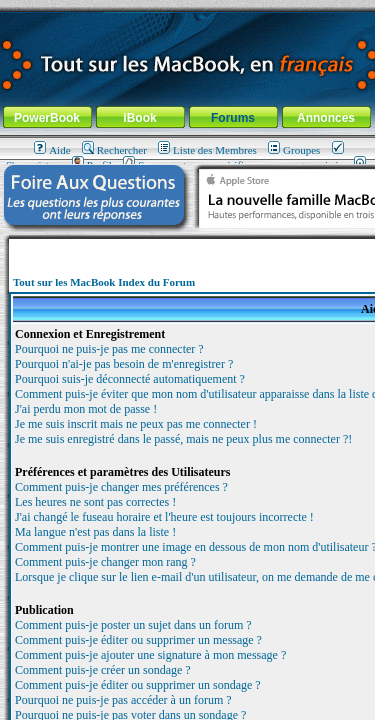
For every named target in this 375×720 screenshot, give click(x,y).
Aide (52, 150)
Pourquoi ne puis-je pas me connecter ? (109, 349)
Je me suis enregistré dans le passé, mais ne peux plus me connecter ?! (183, 439)
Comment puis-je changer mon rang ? (105, 562)
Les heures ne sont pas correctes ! (95, 502)
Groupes (294, 150)
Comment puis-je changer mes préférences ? (121, 487)
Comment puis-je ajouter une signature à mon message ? (150, 655)
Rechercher (114, 150)
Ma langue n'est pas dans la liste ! (95, 532)
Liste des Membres (207, 150)
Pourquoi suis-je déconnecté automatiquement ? (130, 379)
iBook (139, 118)
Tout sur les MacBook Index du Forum (104, 282)
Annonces (326, 118)
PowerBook (47, 118)
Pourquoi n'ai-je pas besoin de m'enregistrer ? (124, 364)
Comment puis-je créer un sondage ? (103, 670)
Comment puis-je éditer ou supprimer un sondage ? (138, 685)
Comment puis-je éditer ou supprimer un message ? (138, 640)
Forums (233, 118)
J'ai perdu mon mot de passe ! (86, 409)
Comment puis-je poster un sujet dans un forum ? (133, 625)
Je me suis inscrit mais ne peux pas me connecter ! (136, 424)
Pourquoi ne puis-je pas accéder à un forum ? (123, 700)
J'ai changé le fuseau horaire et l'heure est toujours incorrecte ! (164, 517)
